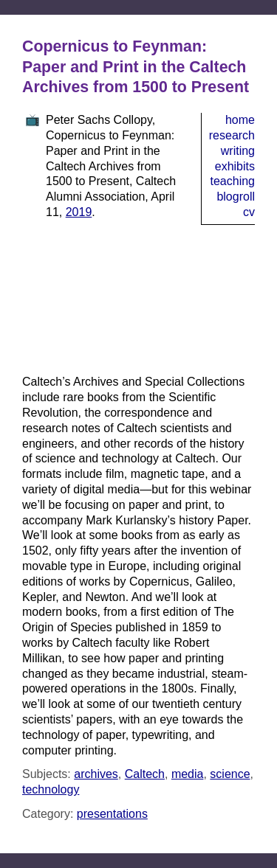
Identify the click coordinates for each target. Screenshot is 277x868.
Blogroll (236, 197)
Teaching (233, 181)
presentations (112, 814)
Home (240, 120)
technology (51, 789)
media (188, 774)
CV (249, 212)
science (230, 774)
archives (96, 774)
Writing (238, 151)
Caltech (145, 774)
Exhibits (235, 166)
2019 (79, 212)
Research (232, 135)
